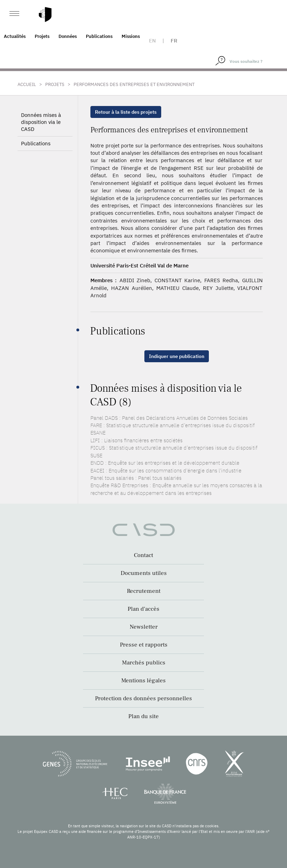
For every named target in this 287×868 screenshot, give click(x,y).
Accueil (27, 84)
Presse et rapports (144, 645)
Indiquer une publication (177, 356)
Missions (131, 36)
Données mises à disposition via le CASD (41, 122)
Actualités (15, 36)
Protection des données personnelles (143, 698)
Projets (42, 36)
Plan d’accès (143, 609)
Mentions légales (143, 681)
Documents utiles (144, 573)
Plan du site (143, 716)
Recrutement (144, 591)
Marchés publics (144, 663)
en (152, 41)
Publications (99, 36)
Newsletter (144, 627)
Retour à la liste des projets (126, 112)
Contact (143, 555)
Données (68, 36)
